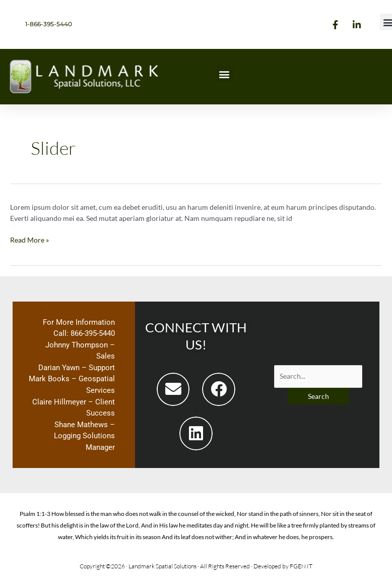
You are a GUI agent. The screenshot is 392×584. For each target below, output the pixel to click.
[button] (224, 74)
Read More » (29, 240)
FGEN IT (301, 566)
